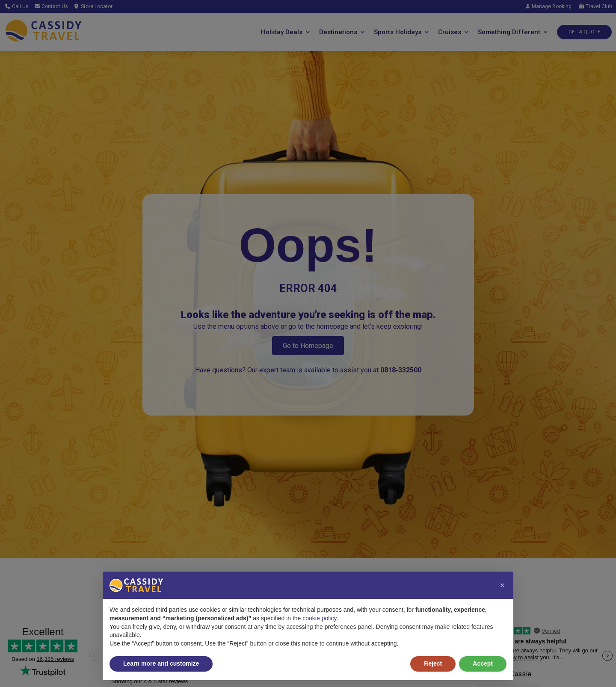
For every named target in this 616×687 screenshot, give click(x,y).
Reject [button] (433, 663)
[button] (502, 585)
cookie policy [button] (319, 618)
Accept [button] (483, 663)
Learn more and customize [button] (161, 663)
